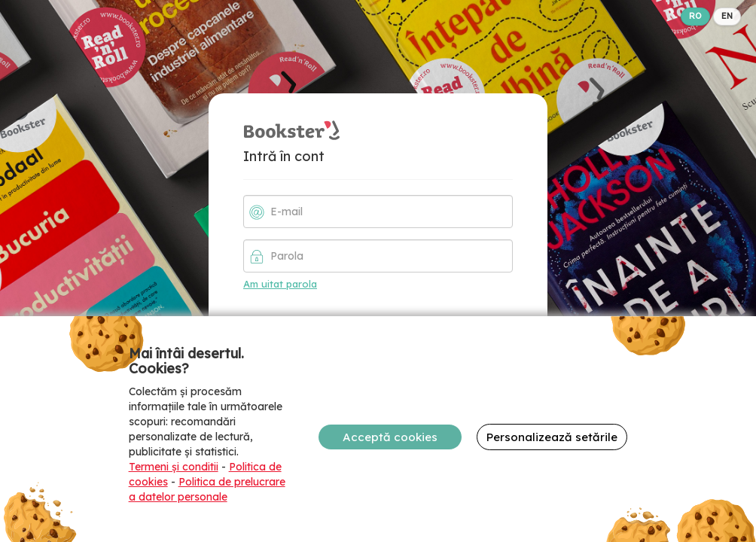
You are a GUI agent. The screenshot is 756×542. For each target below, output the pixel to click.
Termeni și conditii (174, 467)
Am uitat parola (280, 284)
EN (727, 16)
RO (695, 16)
